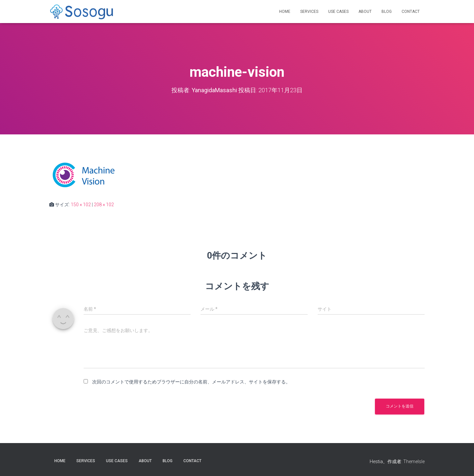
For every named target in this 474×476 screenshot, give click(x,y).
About (365, 12)
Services (309, 12)
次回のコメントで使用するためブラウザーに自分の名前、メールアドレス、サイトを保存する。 (191, 382)
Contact (411, 12)
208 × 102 (104, 205)
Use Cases (338, 12)
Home (285, 12)
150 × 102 (81, 205)
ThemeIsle (414, 462)
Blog (387, 12)
